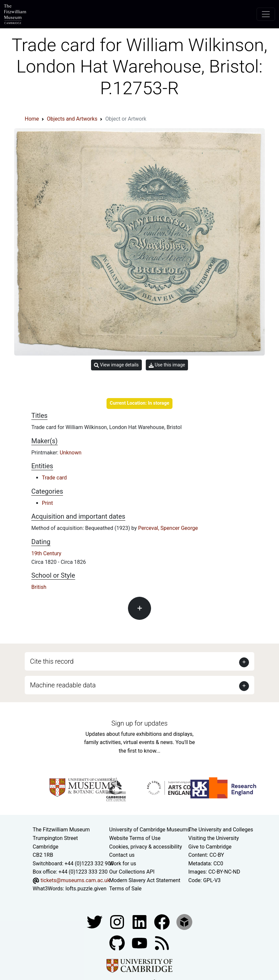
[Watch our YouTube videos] (140, 943)
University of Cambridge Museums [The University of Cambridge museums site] (150, 830)
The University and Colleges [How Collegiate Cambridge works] (221, 830)
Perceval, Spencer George (168, 528)
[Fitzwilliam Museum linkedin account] (163, 922)
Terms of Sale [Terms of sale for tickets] (125, 889)
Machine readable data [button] (63, 685)
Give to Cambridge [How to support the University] (210, 847)
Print (47, 503)
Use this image (167, 365)
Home (32, 119)
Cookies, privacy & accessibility (146, 847)
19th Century (46, 553)
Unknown (71, 453)
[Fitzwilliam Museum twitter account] (95, 922)
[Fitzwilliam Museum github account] (118, 943)
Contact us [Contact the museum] (122, 855)
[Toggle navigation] (266, 14)
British (39, 587)
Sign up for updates (139, 723)
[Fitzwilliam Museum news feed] (162, 943)
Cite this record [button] (52, 661)
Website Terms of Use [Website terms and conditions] (135, 838)
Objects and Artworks (72, 119)
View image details (116, 365)
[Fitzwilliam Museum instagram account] (118, 922)
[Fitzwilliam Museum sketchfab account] (184, 922)
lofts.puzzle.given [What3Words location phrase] (86, 889)
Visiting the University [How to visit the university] (214, 838)
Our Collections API (132, 872)
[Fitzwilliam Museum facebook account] (140, 922)
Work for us (123, 864)
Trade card (54, 478)
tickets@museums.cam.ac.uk (75, 880)
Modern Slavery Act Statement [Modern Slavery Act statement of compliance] (145, 880)
